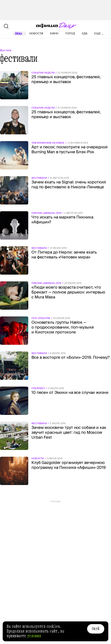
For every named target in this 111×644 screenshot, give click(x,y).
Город (70, 33)
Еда (85, 33)
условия (34, 636)
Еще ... (99, 34)
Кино (54, 33)
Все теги (6, 50)
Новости (36, 33)
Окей (96, 629)
